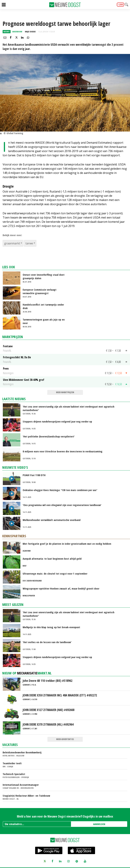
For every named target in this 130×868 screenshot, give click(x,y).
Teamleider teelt (12, 763)
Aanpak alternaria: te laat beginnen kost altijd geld (52, 559)
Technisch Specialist (14, 774)
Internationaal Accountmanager (21, 785)
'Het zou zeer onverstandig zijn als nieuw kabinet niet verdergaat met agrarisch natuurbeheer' (69, 408)
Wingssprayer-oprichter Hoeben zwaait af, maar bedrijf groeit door (61, 588)
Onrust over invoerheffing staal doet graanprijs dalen (44, 276)
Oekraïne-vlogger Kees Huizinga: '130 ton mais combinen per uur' (60, 490)
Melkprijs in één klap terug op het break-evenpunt (51, 627)
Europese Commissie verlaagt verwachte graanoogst (40, 291)
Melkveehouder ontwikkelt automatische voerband (52, 520)
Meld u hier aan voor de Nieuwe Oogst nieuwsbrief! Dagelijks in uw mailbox (65, 816)
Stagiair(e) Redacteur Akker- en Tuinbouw (26, 796)
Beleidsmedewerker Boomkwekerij (22, 752)
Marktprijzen (13, 337)
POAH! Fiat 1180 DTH (34, 475)
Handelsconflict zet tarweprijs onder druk (43, 306)
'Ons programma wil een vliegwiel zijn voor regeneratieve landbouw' (62, 505)
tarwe (29, 243)
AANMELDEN (99, 824)
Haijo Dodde (30, 32)
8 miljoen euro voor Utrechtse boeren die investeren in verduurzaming (63, 451)
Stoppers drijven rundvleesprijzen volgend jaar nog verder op (57, 421)
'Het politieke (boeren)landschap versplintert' (49, 436)
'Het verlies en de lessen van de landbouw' (47, 642)
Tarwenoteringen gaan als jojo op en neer (44, 321)
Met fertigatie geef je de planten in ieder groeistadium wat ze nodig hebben (67, 544)
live (121, 5)
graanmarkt (12, 243)
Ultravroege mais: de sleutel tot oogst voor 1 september (55, 574)
